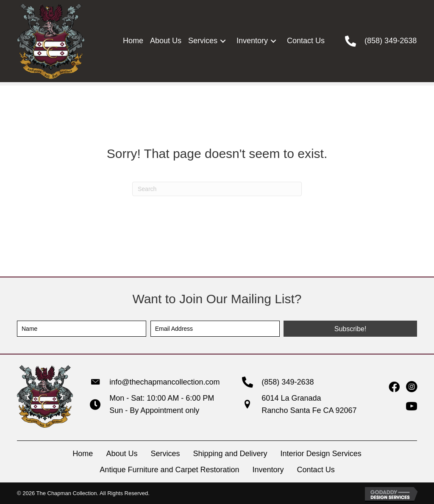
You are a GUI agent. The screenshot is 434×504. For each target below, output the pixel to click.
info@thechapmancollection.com (164, 382)
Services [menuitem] (165, 454)
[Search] (217, 189)
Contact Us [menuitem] (316, 470)
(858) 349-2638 (391, 41)
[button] (223, 41)
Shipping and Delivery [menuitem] (230, 454)
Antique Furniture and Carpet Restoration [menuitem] (169, 470)
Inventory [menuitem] (268, 470)
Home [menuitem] (83, 454)
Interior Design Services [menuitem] (321, 454)
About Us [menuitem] (122, 454)
